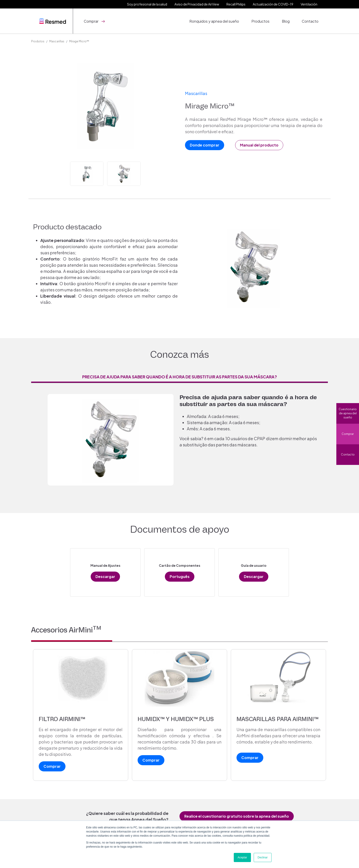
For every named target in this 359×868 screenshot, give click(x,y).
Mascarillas (57, 41)
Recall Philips (236, 4)
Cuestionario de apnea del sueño (348, 413)
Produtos (38, 41)
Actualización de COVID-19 (273, 4)
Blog (288, 21)
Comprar (348, 434)
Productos (264, 21)
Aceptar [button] (242, 857)
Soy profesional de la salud (147, 4)
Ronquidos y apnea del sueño (219, 21)
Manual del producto (259, 145)
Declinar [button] (263, 857)
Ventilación (309, 4)
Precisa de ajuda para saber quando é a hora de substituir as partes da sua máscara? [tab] (180, 377)
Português (180, 576)
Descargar (105, 576)
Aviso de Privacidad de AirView (197, 4)
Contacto (311, 21)
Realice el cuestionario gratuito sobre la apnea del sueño (237, 816)
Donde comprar (205, 145)
